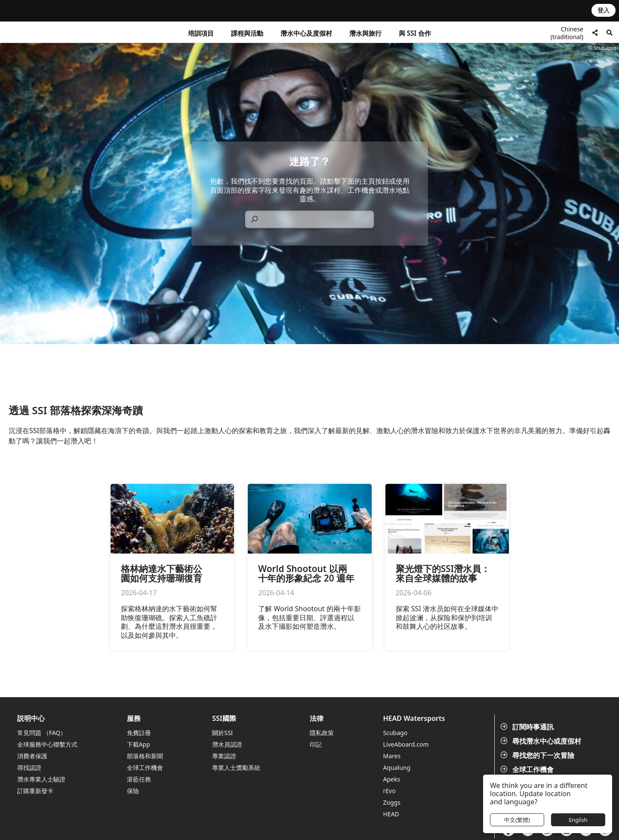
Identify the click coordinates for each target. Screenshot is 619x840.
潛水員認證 (227, 744)
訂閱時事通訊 (528, 727)
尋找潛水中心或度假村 (542, 741)
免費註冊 (139, 733)
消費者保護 (32, 756)
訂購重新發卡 (35, 791)
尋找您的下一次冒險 (538, 755)
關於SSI (222, 733)
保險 (133, 791)
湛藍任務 (139, 779)
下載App (139, 744)
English (578, 820)
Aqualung (397, 768)
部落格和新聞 (145, 756)
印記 (316, 744)
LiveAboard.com (406, 744)
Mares (392, 756)
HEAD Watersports (414, 718)
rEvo (390, 791)
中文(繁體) (517, 820)
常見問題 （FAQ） (42, 733)
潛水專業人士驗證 (41, 779)
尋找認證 (29, 768)
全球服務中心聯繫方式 (47, 744)
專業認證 (224, 756)
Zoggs (392, 802)
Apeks (392, 779)
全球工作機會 (528, 769)
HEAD (391, 814)
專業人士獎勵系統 (236, 768)
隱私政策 (322, 733)
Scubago (396, 733)
